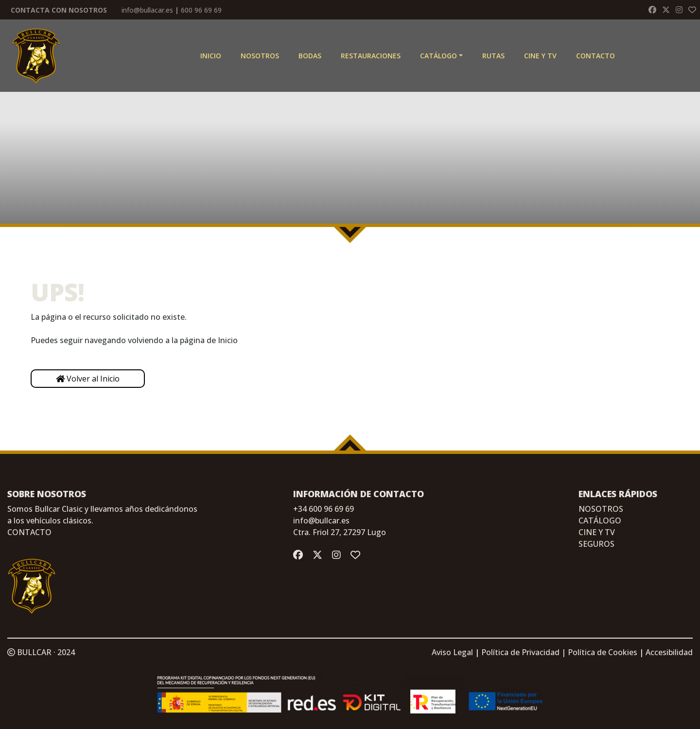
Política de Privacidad (520, 652)
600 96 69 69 (201, 10)
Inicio (211, 56)
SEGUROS (596, 544)
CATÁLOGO (600, 521)
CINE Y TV (540, 56)
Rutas (493, 56)
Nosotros (260, 56)
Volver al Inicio (88, 379)
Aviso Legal (452, 652)
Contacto (595, 56)
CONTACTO (29, 532)
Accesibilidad (669, 652)
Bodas (310, 56)
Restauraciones (371, 56)
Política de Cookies (603, 652)
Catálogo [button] (438, 56)
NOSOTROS (601, 509)
